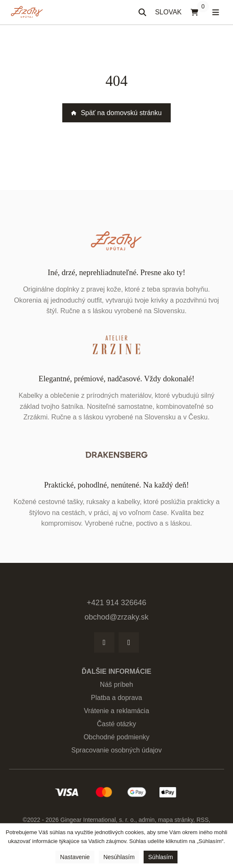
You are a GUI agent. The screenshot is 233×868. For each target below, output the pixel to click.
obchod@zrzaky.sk (117, 617)
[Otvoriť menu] (215, 12)
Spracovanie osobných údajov (116, 750)
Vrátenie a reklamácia (116, 711)
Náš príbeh (116, 685)
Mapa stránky (176, 820)
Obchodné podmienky (116, 737)
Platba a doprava (117, 698)
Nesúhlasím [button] (119, 857)
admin (147, 820)
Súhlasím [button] (161, 857)
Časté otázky (116, 724)
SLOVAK (171, 15)
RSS (203, 820)
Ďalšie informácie (116, 671)
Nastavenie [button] (75, 857)
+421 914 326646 (117, 603)
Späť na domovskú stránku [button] (116, 113)
